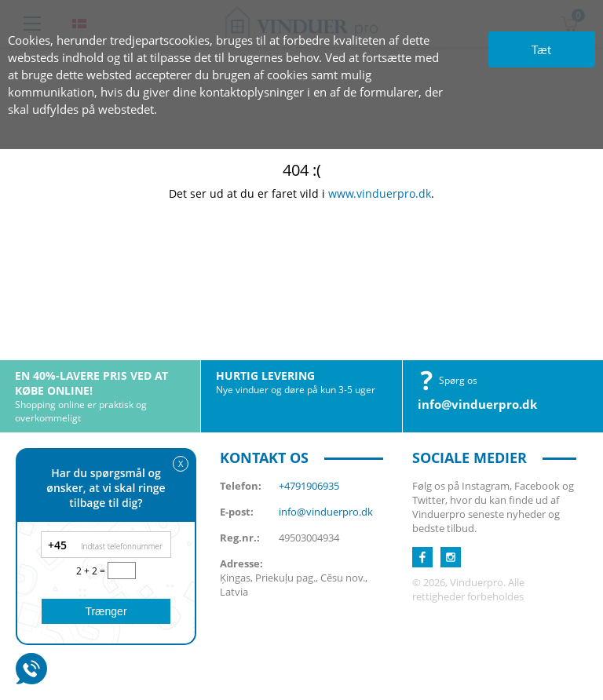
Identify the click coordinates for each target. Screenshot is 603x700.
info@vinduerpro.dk (477, 404)
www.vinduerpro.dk (380, 193)
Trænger (106, 611)
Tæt (541, 49)
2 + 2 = (92, 571)
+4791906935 (309, 486)
